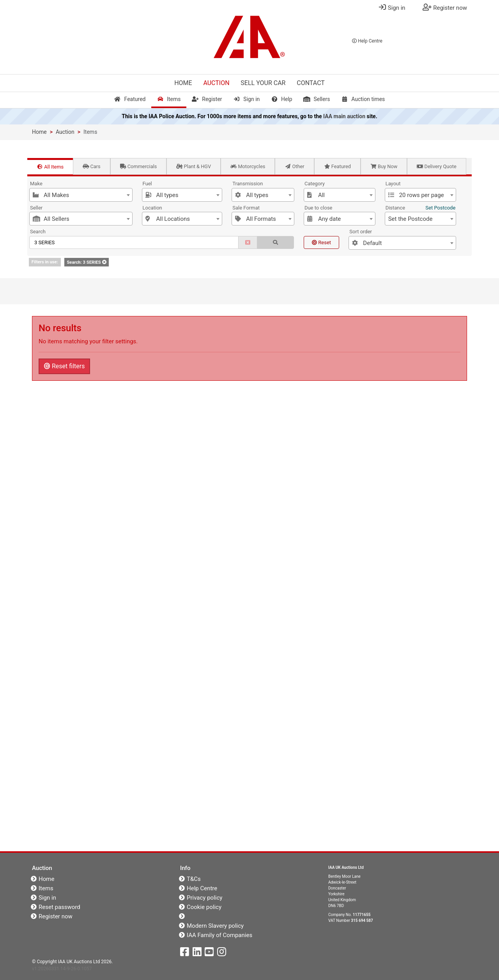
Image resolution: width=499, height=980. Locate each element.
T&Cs (194, 879)
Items (169, 99)
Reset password (59, 907)
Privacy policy (204, 898)
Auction (216, 83)
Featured (130, 99)
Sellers (317, 99)
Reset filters (64, 366)
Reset (321, 242)
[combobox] (81, 195)
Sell (263, 83)
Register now (56, 916)
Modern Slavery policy (215, 926)
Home (183, 83)
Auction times (363, 99)
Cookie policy (204, 907)
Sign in (246, 99)
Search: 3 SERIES (86, 262)
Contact (311, 83)
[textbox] (81, 195)
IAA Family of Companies (219, 935)
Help (282, 99)
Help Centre (367, 41)
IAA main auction (344, 116)
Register (207, 99)
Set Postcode (440, 208)
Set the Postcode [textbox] (411, 219)
